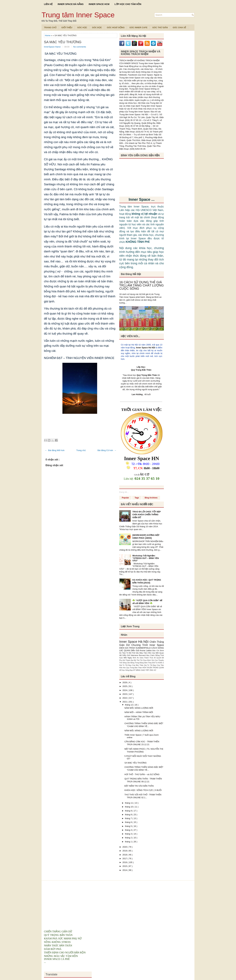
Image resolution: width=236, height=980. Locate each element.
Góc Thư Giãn (160, 27)
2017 (125, 859)
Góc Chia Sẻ (179, 27)
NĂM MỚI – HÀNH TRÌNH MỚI (139, 712)
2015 (125, 866)
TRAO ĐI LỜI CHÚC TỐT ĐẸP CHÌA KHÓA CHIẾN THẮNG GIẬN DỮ (147, 515)
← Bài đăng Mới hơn (55, 450)
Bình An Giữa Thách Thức (143, 658)
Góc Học (82, 27)
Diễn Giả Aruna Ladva (142, 650)
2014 (125, 870)
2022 (125, 698)
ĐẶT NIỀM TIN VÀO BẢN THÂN (139, 786)
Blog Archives (151, 498)
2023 (125, 694)
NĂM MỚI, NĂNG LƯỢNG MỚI (139, 708)
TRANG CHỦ (50, 27)
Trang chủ (81, 450)
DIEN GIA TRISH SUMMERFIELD (135, 648)
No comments (80, 47)
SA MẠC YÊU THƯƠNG (63, 42)
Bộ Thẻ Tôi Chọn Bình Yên (144, 660)
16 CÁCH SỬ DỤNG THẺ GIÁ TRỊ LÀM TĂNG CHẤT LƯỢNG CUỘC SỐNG (141, 285)
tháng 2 (129, 838)
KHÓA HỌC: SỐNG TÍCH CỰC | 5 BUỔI (143, 790)
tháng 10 (129, 807)
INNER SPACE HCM (99, 4)
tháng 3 (129, 834)
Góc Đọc (97, 27)
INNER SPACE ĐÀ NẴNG (71, 4)
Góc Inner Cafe (138, 27)
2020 (125, 847)
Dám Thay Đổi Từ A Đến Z (154, 663)
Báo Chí (156, 650)
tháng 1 (129, 842)
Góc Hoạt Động (116, 27)
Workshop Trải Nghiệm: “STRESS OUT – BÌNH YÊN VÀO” (146, 558)
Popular (125, 498)
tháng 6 (129, 822)
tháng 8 (129, 815)
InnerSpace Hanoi (53, 47)
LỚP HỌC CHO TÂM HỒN (128, 4)
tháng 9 (129, 811)
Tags (137, 498)
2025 (125, 686)
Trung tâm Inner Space (78, 15)
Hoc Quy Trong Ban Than (133, 668)
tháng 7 (129, 818)
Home (48, 35)
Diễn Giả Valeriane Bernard (134, 655)
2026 (125, 682)
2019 (125, 851)
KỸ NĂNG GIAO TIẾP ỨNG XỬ (145, 670)
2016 (125, 862)
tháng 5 (129, 826)
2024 (125, 690)
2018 (125, 855)
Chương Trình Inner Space (148, 645)
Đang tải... (124, 492)
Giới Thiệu (67, 27)
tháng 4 (129, 830)
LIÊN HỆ (48, 4)
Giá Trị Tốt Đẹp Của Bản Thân (132, 665)
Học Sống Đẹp (127, 670)
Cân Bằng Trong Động (136, 663)
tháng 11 (129, 803)
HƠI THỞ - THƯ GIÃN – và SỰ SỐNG (142, 774)
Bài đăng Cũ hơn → (107, 450)
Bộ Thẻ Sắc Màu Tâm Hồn (140, 653)
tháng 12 (129, 705)
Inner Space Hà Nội (145, 348)
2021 (125, 702)
